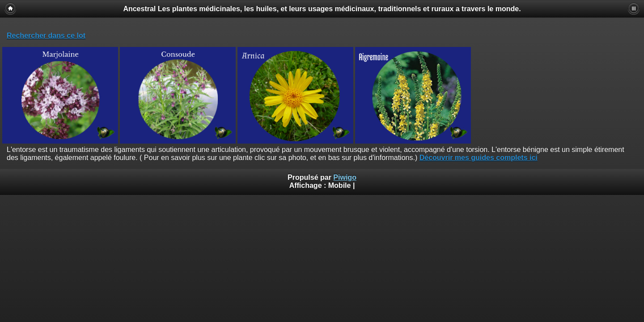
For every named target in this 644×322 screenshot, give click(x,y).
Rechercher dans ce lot (46, 36)
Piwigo (345, 177)
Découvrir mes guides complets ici (479, 158)
